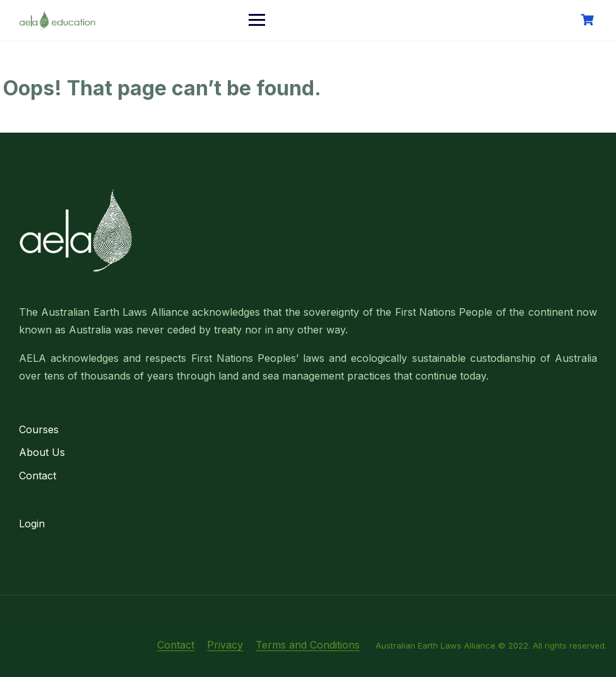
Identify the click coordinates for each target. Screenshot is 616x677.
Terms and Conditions (308, 645)
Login (32, 524)
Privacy (225, 645)
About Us (42, 452)
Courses (39, 429)
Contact (38, 476)
